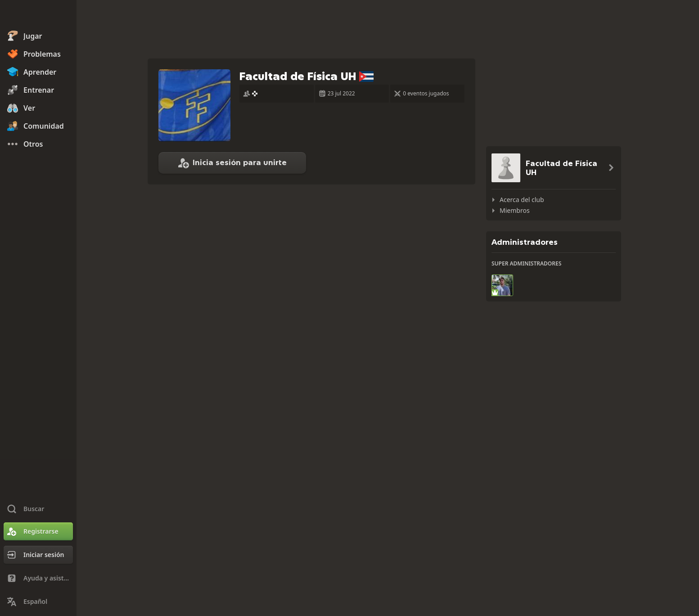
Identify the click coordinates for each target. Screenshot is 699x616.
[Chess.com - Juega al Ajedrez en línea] (38, 15)
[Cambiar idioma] (38, 602)
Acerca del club (522, 200)
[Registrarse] (38, 531)
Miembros (515, 210)
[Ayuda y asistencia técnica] (38, 578)
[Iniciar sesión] (38, 555)
